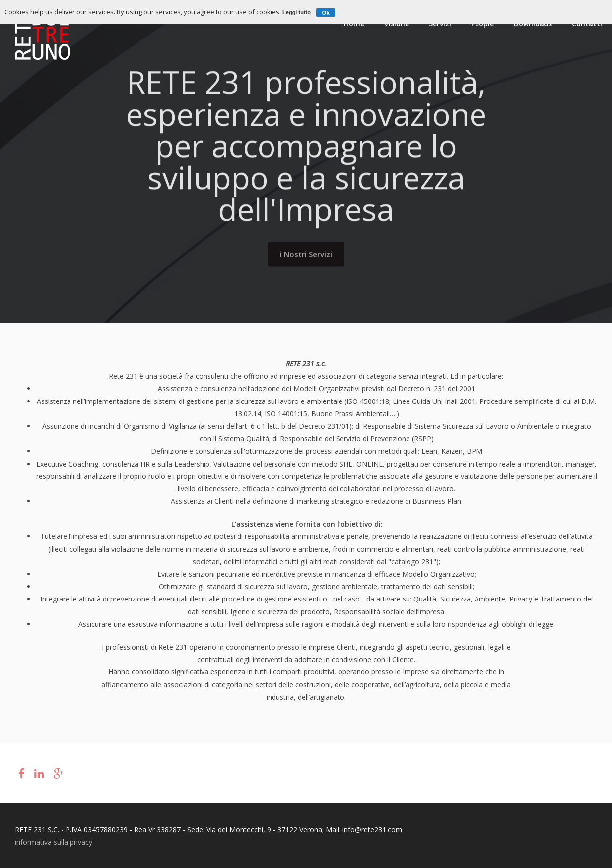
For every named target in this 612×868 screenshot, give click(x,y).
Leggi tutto (297, 12)
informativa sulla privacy (54, 842)
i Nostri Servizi (306, 251)
